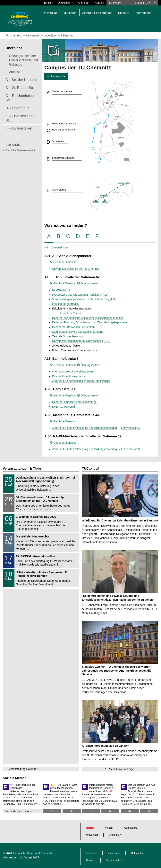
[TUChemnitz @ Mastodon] (130, 811)
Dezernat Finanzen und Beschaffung (74, 402)
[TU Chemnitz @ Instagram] (72, 811)
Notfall (90, 828)
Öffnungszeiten (88, 283)
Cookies (91, 860)
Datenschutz (138, 853)
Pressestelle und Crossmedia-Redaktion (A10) (80, 295)
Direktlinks (65, 3)
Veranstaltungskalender (23, 769)
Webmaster (10, 857)
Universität (92, 835)
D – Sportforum (17, 108)
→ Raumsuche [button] (56, 76)
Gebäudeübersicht (63, 262)
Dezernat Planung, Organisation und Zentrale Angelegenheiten (90, 322)
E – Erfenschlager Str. (20, 118)
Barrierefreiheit (114, 860)
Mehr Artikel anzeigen (122, 769)
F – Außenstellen (19, 128)
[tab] (49, 236)
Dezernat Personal (64, 407)
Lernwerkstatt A (131, 428)
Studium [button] (123, 13)
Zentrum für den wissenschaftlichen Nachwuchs (81, 381)
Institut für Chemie (71, 313)
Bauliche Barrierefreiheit (20, 150)
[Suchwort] (119, 3)
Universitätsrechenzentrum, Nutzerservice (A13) (81, 341)
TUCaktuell (91, 469)
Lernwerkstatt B (131, 449)
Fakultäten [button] (70, 13)
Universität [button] (50, 13)
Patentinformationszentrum (68, 376)
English (49, 3)
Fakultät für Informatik (65, 304)
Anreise (14, 72)
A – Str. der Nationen (22, 80)
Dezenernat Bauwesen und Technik (74, 327)
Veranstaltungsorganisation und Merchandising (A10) (84, 299)
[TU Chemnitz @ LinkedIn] (91, 811)
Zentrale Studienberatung (68, 336)
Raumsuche (13, 145)
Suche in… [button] (143, 3)
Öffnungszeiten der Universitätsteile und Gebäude (23, 60)
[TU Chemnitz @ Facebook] (52, 811)
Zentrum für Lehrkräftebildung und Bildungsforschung (85, 428)
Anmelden (84, 3)
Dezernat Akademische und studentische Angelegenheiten (88, 318)
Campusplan (131, 828)
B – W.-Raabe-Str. (20, 88)
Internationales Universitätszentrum (74, 371)
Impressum (114, 853)
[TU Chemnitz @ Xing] (110, 811)
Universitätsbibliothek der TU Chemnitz (76, 269)
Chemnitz (114, 835)
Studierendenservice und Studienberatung (78, 332)
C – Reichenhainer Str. (20, 98)
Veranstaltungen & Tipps (22, 469)
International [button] (143, 13)
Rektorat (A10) (61, 290)
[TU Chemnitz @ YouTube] (149, 811)
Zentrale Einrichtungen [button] (97, 13)
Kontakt (99, 3)
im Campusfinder (58, 247)
